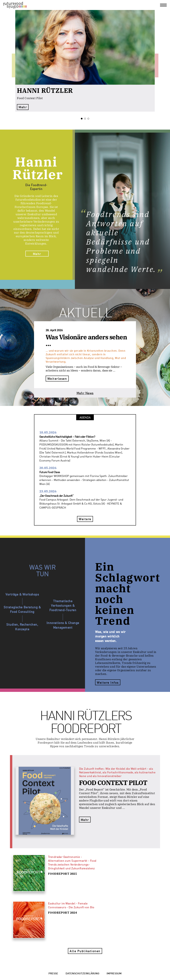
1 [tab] (83, 119)
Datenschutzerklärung (82, 973)
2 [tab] (86, 119)
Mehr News (85, 393)
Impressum (114, 973)
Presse (53, 973)
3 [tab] (89, 119)
